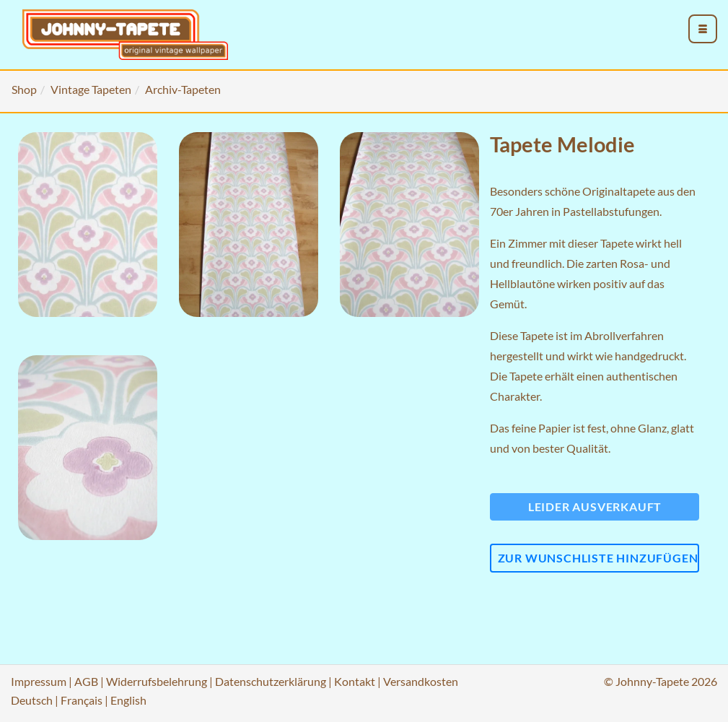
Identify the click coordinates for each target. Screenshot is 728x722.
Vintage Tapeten (91, 89)
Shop (24, 89)
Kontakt (355, 681)
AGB (86, 681)
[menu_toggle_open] (703, 29)
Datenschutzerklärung (271, 681)
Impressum (39, 681)
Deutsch (32, 700)
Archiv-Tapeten (183, 89)
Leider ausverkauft (595, 506)
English (128, 700)
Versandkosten (421, 681)
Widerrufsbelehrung (157, 681)
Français (82, 700)
